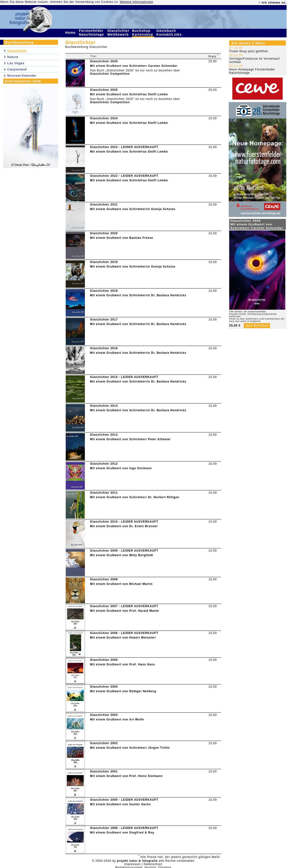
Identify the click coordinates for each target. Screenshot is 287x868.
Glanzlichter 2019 (104, 262)
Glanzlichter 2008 (104, 579)
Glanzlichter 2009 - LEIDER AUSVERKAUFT (124, 551)
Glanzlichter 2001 (104, 771)
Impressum (132, 864)
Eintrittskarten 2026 (23, 81)
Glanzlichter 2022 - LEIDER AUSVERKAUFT (124, 176)
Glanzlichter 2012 (104, 464)
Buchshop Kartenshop (143, 33)
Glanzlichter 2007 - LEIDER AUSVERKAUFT (124, 606)
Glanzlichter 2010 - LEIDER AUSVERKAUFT (124, 522)
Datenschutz (153, 864)
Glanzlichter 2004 (104, 687)
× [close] (260, 3)
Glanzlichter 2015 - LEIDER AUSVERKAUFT (124, 377)
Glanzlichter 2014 (104, 406)
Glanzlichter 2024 (104, 118)
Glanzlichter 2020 (104, 233)
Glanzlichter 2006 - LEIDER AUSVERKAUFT (124, 633)
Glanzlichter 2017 (104, 320)
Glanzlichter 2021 (104, 205)
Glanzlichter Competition (110, 74)
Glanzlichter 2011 (104, 493)
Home (71, 33)
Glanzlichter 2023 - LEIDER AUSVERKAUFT (124, 147)
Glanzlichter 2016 (104, 348)
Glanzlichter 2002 (104, 743)
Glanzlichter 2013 (104, 435)
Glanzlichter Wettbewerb (119, 33)
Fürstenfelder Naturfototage (92, 33)
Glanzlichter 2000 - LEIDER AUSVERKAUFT (124, 800)
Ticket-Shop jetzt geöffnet (249, 51)
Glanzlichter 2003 (104, 715)
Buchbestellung (19, 42)
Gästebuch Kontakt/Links (170, 33)
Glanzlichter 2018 (104, 291)
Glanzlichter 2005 (104, 660)
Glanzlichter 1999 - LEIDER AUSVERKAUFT (124, 828)
